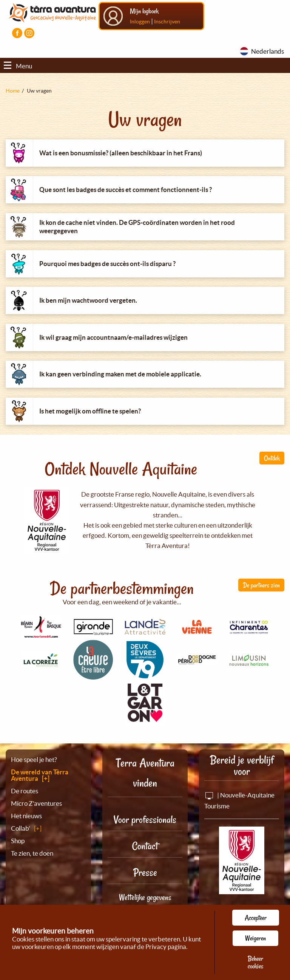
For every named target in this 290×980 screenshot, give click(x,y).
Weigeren (255, 938)
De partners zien (261, 585)
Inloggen (140, 22)
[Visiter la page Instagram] (29, 33)
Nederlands (268, 51)
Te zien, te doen (32, 853)
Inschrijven (167, 22)
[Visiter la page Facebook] (17, 33)
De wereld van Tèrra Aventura (40, 775)
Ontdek (272, 458)
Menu (18, 66)
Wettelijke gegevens (145, 897)
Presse (145, 872)
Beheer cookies (255, 962)
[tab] (145, 153)
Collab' (21, 828)
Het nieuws (26, 816)
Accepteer (256, 918)
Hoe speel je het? (34, 759)
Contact (145, 846)
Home (13, 91)
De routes (25, 791)
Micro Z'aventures (36, 803)
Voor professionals (145, 820)
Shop (18, 841)
